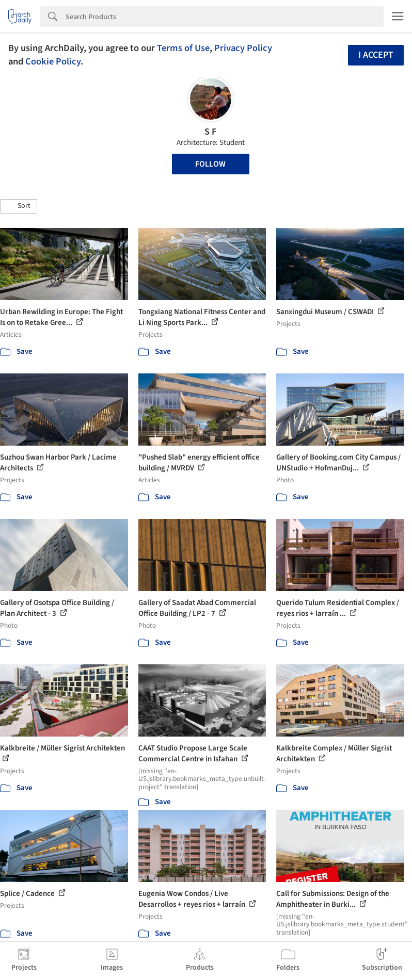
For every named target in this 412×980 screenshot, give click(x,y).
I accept (376, 55)
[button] (19, 206)
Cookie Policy (53, 61)
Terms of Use (183, 48)
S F (210, 132)
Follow (210, 164)
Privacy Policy (243, 48)
